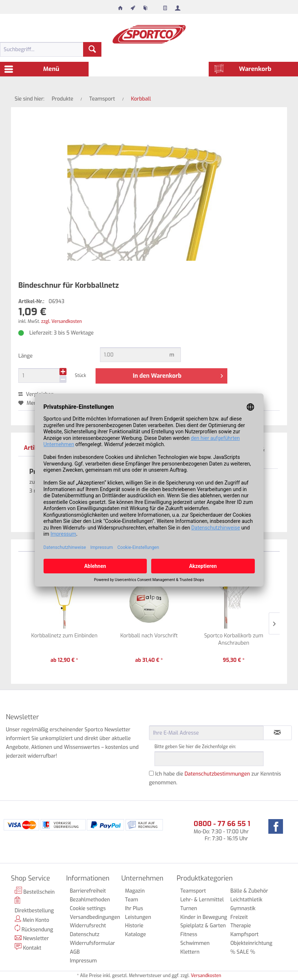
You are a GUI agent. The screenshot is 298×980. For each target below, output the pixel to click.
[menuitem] (120, 6)
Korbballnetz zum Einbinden (64, 636)
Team (132, 900)
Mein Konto (32, 919)
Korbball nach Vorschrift (149, 636)
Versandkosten (206, 976)
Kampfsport (244, 934)
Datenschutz (85, 934)
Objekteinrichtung (251, 943)
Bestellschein (35, 891)
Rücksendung (34, 929)
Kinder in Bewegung (204, 917)
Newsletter (32, 938)
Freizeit (239, 917)
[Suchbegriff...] (51, 49)
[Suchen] (92, 49)
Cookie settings (88, 909)
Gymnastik (243, 909)
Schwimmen (195, 943)
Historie (134, 926)
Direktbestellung (34, 905)
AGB (75, 952)
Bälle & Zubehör (249, 891)
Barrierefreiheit (88, 891)
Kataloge (136, 934)
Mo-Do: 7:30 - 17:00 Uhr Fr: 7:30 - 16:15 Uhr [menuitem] (222, 831)
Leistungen (138, 917)
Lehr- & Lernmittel (202, 900)
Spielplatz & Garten (203, 926)
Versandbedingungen (92, 917)
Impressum (83, 961)
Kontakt (28, 947)
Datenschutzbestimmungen (217, 774)
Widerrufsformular (92, 943)
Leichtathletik (246, 900)
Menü (32, 68)
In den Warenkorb (178, 375)
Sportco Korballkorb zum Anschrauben (234, 639)
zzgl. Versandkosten (61, 321)
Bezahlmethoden (90, 900)
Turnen (189, 909)
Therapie (241, 926)
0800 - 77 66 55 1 (222, 824)
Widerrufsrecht (88, 926)
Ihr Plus (134, 909)
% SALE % (243, 952)
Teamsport (193, 891)
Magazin (135, 891)
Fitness (189, 934)
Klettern (190, 952)
